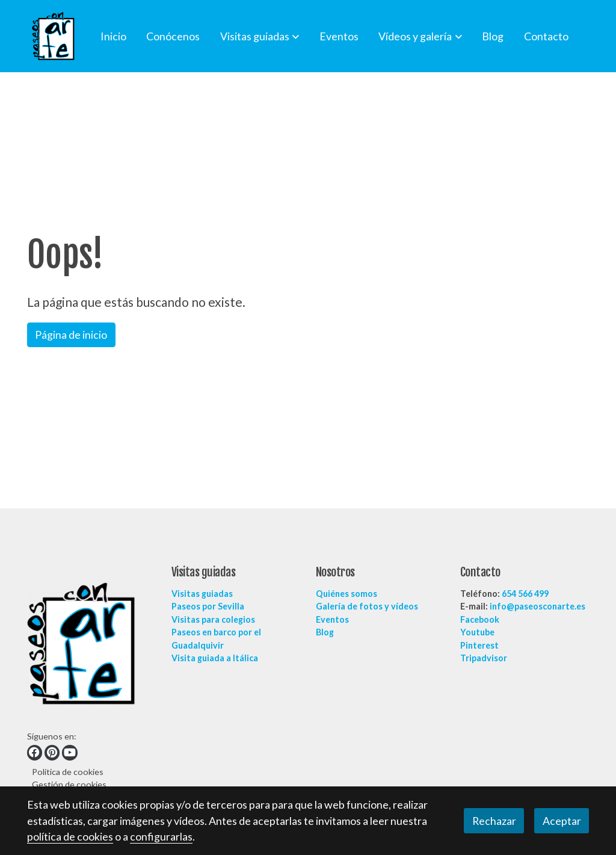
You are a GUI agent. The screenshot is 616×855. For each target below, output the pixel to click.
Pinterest (479, 645)
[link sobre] (92, 646)
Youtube (477, 632)
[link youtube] (70, 753)
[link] (53, 36)
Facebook (480, 619)
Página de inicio (71, 335)
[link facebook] (34, 753)
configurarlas (161, 836)
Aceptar (562, 821)
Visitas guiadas (202, 594)
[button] (260, 36)
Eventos (332, 619)
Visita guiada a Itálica (215, 658)
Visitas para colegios (213, 619)
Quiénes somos (346, 594)
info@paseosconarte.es (537, 606)
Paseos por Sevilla (208, 606)
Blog (325, 632)
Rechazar (494, 821)
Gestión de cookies (69, 784)
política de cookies (70, 836)
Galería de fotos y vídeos (367, 606)
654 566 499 (525, 594)
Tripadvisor (484, 658)
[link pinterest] (52, 753)
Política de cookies (68, 772)
